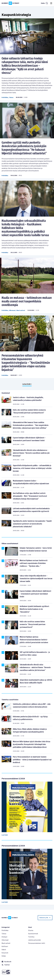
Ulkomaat (12, 310)
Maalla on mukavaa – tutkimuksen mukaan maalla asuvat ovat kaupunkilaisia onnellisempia (27, 301)
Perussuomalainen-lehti (37, 943)
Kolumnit (5, 953)
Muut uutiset (21, 310)
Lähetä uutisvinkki (34, 940)
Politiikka (5, 97)
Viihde (4, 956)
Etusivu (31, 930)
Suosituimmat (33, 934)
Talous (11, 97)
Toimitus (31, 937)
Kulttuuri (5, 946)
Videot (4, 950)
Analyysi (4, 937)
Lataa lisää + (27, 384)
